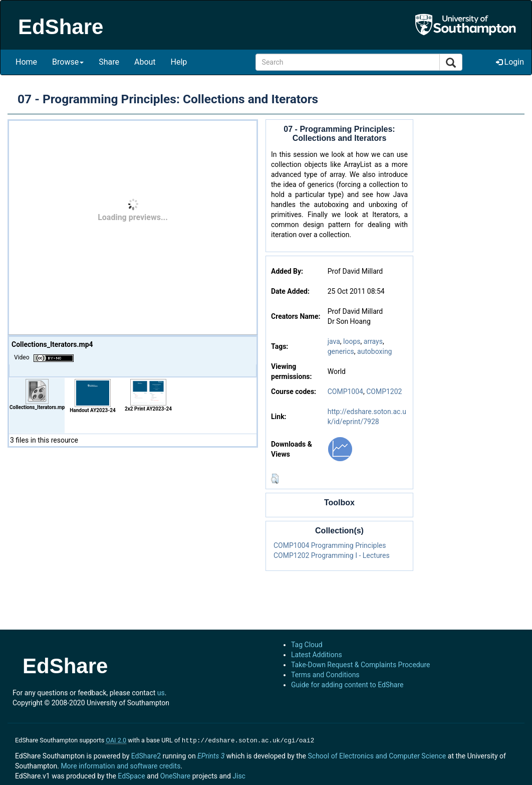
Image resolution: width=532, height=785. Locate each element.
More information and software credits (120, 765)
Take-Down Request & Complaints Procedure (360, 665)
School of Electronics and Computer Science (377, 755)
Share (109, 62)
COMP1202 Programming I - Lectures (332, 555)
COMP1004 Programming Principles (330, 545)
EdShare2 (146, 755)
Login (510, 62)
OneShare (175, 775)
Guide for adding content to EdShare (347, 685)
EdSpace (131, 775)
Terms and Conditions (325, 675)
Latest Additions (317, 655)
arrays (373, 341)
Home (26, 62)
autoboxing (374, 351)
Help (179, 62)
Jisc (239, 775)
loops (352, 341)
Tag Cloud (307, 645)
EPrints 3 (211, 755)
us (161, 693)
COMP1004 (345, 391)
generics (341, 351)
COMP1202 (384, 391)
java (334, 341)
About (145, 62)
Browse (68, 62)
